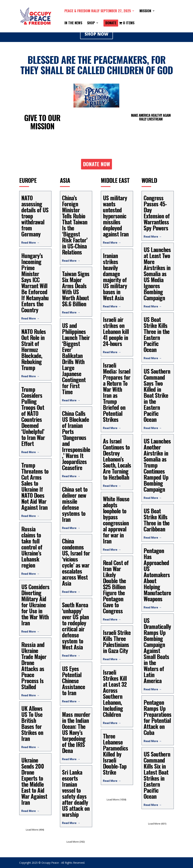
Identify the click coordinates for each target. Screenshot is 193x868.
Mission (145, 11)
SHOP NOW (96, 34)
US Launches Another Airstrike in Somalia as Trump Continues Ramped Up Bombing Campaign (157, 465)
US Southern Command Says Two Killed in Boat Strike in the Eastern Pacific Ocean (157, 395)
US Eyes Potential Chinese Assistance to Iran (74, 681)
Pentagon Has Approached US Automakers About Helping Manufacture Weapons (157, 575)
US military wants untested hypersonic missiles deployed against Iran (116, 216)
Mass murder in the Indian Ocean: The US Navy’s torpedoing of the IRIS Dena (76, 732)
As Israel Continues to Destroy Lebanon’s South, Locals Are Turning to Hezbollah (117, 459)
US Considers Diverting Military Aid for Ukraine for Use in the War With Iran (35, 605)
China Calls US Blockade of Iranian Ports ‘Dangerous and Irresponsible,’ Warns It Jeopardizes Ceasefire (76, 440)
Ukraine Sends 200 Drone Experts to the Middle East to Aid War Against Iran (34, 781)
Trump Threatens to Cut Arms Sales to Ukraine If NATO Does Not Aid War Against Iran (35, 486)
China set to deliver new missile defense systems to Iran (75, 504)
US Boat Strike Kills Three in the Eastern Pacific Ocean (157, 334)
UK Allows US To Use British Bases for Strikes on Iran (32, 723)
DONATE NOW (96, 164)
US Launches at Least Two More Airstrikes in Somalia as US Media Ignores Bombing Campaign (157, 274)
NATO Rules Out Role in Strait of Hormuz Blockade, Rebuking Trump (34, 349)
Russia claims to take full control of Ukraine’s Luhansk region (32, 547)
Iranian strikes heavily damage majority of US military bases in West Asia (115, 277)
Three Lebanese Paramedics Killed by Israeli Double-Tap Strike (115, 754)
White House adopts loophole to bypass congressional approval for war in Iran (116, 520)
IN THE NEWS (73, 23)
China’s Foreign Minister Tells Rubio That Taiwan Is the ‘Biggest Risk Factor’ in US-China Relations (75, 225)
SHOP (91, 23)
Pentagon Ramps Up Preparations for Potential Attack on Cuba (157, 717)
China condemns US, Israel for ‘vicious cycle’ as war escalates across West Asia (76, 562)
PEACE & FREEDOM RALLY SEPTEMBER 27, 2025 (98, 11)
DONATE (111, 23)
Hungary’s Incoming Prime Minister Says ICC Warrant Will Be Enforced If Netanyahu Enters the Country (35, 283)
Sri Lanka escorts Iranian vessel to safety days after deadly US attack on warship (76, 793)
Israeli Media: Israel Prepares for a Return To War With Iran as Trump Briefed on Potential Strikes (117, 392)
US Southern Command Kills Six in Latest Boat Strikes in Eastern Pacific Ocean (157, 775)
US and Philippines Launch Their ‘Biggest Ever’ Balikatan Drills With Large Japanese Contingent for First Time (76, 359)
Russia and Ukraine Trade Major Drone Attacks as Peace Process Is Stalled (34, 666)
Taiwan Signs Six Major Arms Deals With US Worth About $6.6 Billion (76, 289)
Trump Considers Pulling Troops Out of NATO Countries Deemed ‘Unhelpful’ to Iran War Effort (33, 416)
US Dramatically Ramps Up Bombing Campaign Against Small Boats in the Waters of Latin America (157, 650)
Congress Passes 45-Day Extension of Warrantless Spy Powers (157, 213)
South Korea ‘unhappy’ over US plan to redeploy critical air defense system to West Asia (75, 626)
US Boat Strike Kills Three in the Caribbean (157, 520)
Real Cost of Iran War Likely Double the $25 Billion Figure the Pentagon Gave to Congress (116, 587)
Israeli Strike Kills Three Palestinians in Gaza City (117, 641)
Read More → (30, 243)
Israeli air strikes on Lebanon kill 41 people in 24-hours (116, 331)
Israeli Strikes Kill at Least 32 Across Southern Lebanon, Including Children (115, 693)
